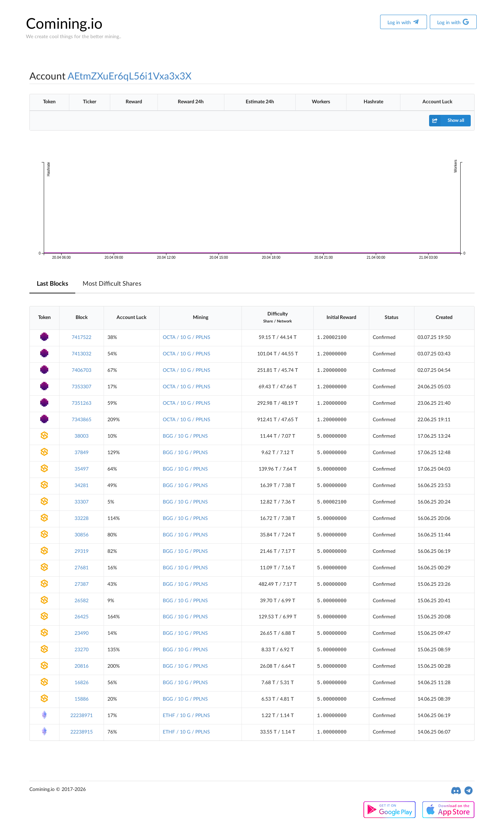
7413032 (82, 354)
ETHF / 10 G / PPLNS (186, 716)
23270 (82, 650)
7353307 (82, 387)
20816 (82, 666)
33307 (82, 502)
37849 (82, 453)
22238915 (82, 732)
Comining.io (64, 24)
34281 (82, 486)
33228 (82, 519)
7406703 (82, 370)
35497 (82, 469)
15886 (82, 699)
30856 (82, 535)
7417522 (82, 338)
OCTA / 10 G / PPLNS (187, 338)
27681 (82, 568)
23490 (82, 633)
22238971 (82, 716)
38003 (82, 436)
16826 (82, 683)
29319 (82, 551)
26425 (82, 617)
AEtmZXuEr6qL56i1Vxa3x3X (129, 76)
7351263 (82, 403)
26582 (82, 601)
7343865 (82, 420)
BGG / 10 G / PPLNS (185, 436)
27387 (82, 584)
